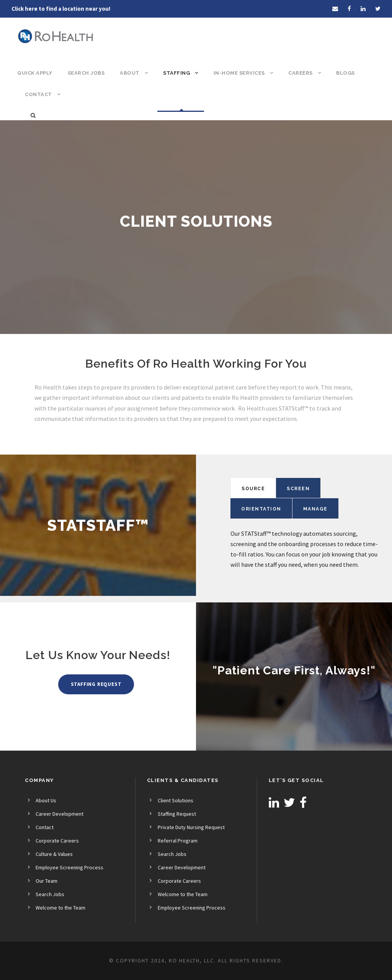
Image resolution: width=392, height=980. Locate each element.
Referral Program (178, 841)
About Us (46, 800)
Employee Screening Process (69, 867)
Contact (38, 94)
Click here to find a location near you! (61, 9)
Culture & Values (54, 854)
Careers (301, 73)
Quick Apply (35, 73)
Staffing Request (177, 814)
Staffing (176, 73)
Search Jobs (86, 73)
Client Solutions (176, 800)
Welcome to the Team (60, 908)
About (130, 73)
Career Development (60, 814)
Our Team (47, 881)
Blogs (345, 73)
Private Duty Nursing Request (191, 827)
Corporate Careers (57, 841)
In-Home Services (239, 73)
